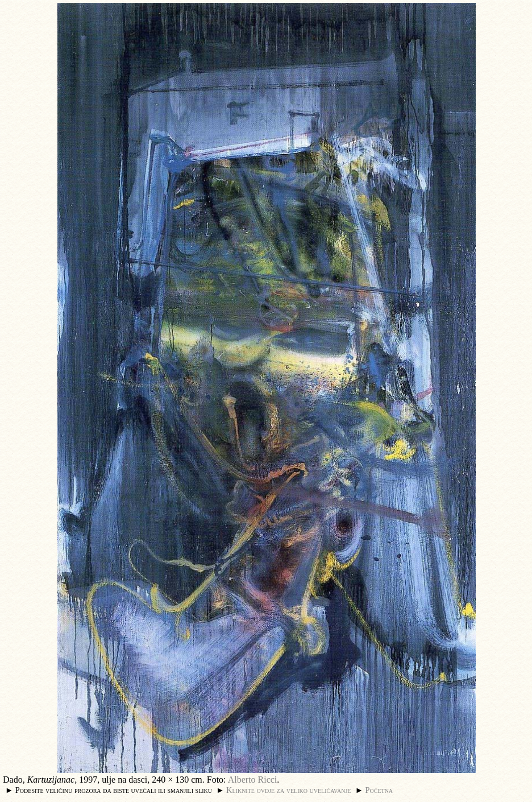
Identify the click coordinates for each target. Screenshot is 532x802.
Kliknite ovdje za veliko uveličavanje (288, 790)
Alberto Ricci (253, 780)
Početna (379, 790)
